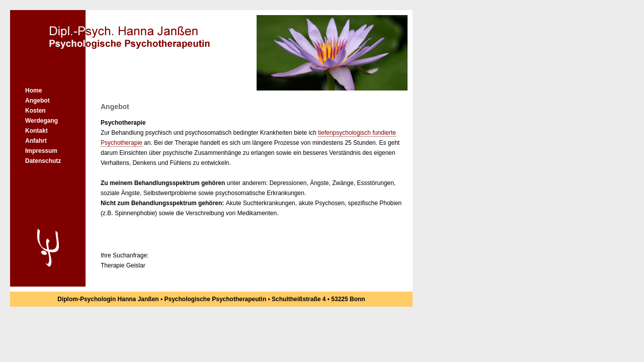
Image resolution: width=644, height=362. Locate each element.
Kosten (35, 111)
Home (33, 90)
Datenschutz (43, 161)
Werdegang (42, 121)
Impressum (41, 151)
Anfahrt (36, 141)
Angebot (37, 101)
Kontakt (36, 131)
